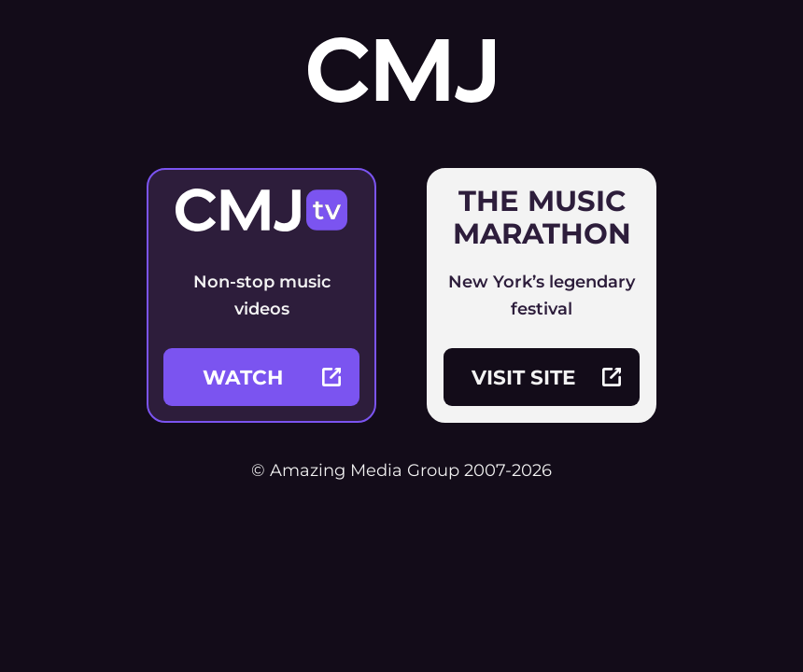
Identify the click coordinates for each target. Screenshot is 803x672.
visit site (546, 377)
